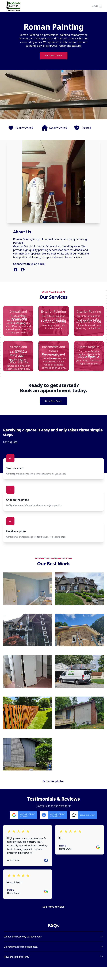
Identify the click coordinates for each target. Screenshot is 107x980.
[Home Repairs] (89, 356)
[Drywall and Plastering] (18, 321)
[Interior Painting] (89, 321)
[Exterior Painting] (53, 321)
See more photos (53, 781)
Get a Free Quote (53, 56)
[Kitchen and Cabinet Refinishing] (18, 356)
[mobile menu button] (101, 6)
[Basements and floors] (53, 356)
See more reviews (53, 907)
